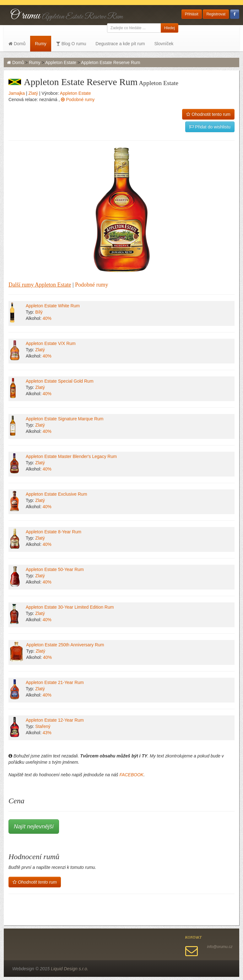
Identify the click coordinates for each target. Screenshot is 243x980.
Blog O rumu (71, 44)
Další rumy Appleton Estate (40, 285)
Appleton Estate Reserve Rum (111, 62)
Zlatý (33, 93)
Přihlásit (192, 14)
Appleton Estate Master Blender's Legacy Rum (71, 456)
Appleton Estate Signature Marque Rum (65, 419)
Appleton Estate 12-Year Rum (55, 720)
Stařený (43, 726)
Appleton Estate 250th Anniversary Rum (65, 645)
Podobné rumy (78, 100)
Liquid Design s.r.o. (70, 969)
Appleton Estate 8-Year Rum (54, 532)
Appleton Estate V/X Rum (51, 343)
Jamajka (17, 93)
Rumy (41, 44)
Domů (17, 44)
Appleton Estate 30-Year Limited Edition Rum (70, 607)
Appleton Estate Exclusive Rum (56, 494)
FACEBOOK (131, 775)
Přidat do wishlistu (210, 127)
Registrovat (216, 14)
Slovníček (164, 44)
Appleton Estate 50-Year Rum (55, 569)
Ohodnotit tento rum (208, 114)
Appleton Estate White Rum (53, 306)
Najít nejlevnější (34, 827)
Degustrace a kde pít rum (120, 44)
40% (47, 318)
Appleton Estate (61, 62)
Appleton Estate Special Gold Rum (60, 381)
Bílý (39, 312)
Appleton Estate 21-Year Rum (55, 682)
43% (47, 733)
